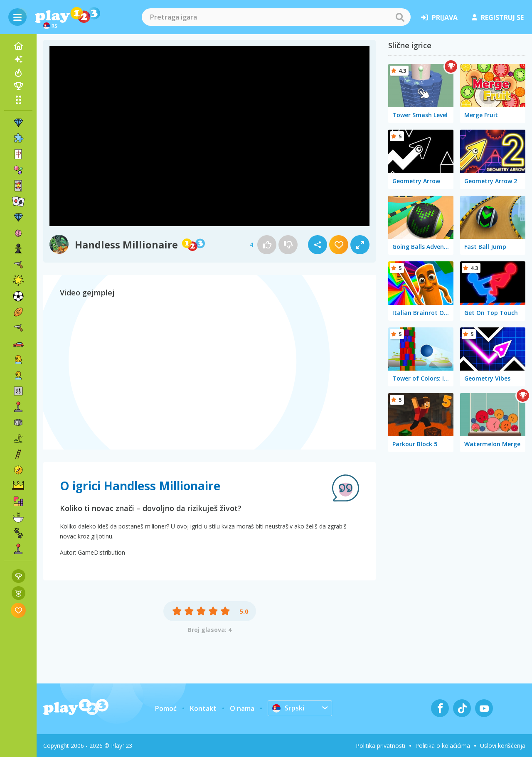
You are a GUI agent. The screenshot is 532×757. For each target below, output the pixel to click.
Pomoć (166, 708)
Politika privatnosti (381, 746)
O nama (242, 708)
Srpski (288, 708)
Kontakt (203, 708)
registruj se (498, 17)
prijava (439, 17)
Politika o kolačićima (443, 746)
